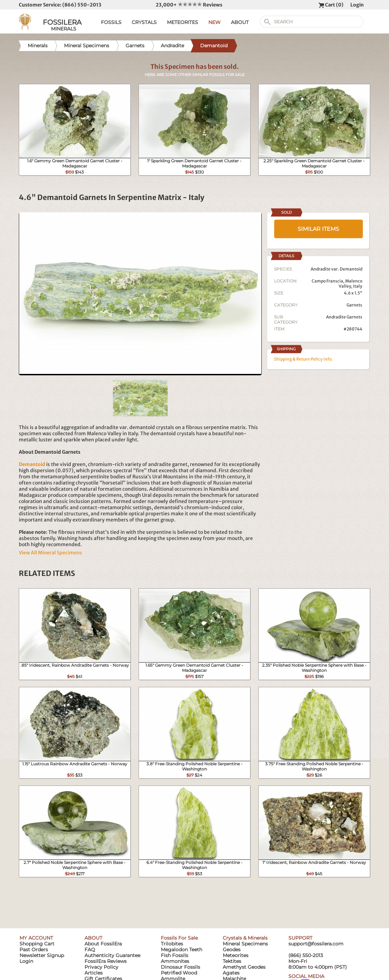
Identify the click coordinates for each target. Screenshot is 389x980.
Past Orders (34, 950)
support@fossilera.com (316, 944)
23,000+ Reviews (189, 5)
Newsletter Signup (42, 955)
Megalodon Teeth (181, 950)
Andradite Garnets (344, 317)
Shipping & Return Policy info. (303, 359)
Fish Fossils (174, 955)
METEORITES (183, 22)
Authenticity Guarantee (112, 955)
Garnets (354, 305)
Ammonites (175, 961)
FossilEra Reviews (106, 961)
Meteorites (236, 955)
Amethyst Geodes (244, 967)
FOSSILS (111, 22)
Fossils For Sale (179, 938)
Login (357, 5)
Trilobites (172, 944)
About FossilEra (103, 944)
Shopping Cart (37, 944)
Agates (231, 973)
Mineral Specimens (245, 944)
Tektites (232, 961)
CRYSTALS (144, 22)
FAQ (90, 950)
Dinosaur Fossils (180, 967)
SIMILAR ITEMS (318, 229)
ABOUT (240, 22)
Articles (94, 973)
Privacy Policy (101, 967)
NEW (215, 22)
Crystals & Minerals (245, 938)
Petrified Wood (179, 973)
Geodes (232, 950)
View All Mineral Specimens (50, 553)
